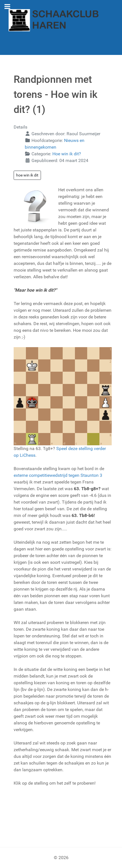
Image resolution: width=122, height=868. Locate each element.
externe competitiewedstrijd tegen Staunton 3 (58, 475)
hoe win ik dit (27, 175)
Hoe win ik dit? (67, 154)
